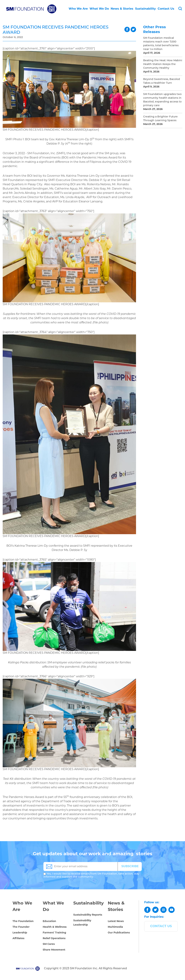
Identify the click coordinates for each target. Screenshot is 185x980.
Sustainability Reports (88, 915)
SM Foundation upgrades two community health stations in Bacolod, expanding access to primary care (162, 100)
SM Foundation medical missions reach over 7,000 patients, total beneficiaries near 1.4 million (161, 44)
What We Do (99, 9)
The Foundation (23, 921)
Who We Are (78, 9)
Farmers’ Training (54, 933)
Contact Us (166, 9)
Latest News (116, 921)
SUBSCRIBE (130, 866)
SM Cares (49, 944)
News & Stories (122, 9)
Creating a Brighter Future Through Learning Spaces (160, 119)
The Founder (21, 927)
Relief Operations (54, 939)
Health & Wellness (55, 927)
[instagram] (163, 910)
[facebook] (147, 910)
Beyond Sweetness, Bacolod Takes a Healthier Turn (162, 81)
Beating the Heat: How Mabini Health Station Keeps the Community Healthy (163, 64)
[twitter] (155, 910)
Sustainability (145, 9)
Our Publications (119, 933)
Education (49, 921)
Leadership (20, 933)
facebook (127, 29)
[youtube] (172, 910)
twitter (133, 29)
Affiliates (18, 939)
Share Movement (54, 950)
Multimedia (115, 927)
